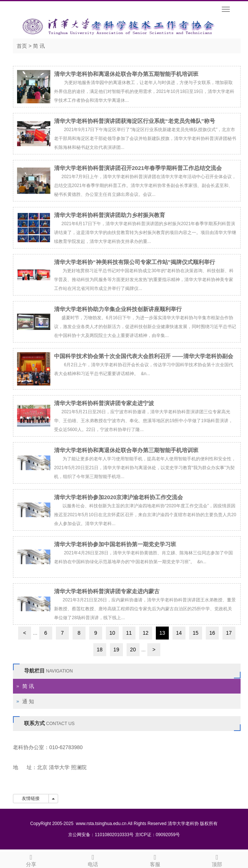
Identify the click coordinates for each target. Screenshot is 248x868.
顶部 (217, 859)
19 (116, 650)
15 (196, 633)
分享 (31, 859)
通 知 (28, 701)
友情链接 (31, 798)
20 (133, 650)
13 (162, 633)
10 (113, 633)
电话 (93, 859)
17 (229, 633)
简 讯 (39, 46)
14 (179, 633)
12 (146, 633)
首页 (22, 46)
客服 (155, 859)
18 (100, 650)
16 (212, 633)
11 (129, 633)
